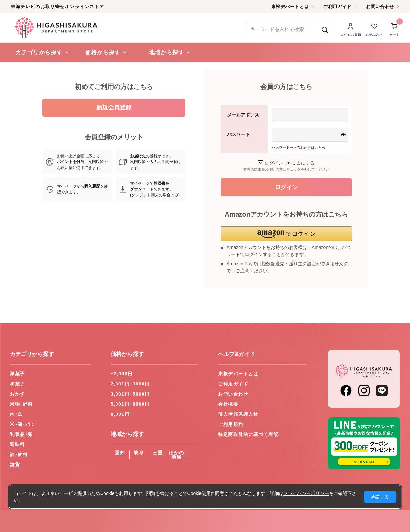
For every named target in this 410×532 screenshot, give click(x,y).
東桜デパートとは (290, 7)
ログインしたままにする (286, 163)
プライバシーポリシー (306, 493)
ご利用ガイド (337, 7)
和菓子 (17, 384)
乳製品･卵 (21, 434)
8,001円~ (122, 414)
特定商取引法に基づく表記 (248, 434)
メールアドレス (243, 115)
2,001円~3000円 (130, 384)
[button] (286, 234)
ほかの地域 (177, 455)
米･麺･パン (23, 424)
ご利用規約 (231, 424)
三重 (158, 453)
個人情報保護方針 (238, 414)
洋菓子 (17, 374)
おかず (17, 394)
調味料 (17, 444)
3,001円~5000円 (130, 394)
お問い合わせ (380, 7)
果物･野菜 (21, 404)
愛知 (120, 453)
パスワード (239, 134)
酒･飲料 (19, 455)
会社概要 (228, 404)
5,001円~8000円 (130, 404)
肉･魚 (16, 414)
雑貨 (15, 465)
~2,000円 (122, 374)
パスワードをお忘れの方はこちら (299, 147)
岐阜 (139, 453)
